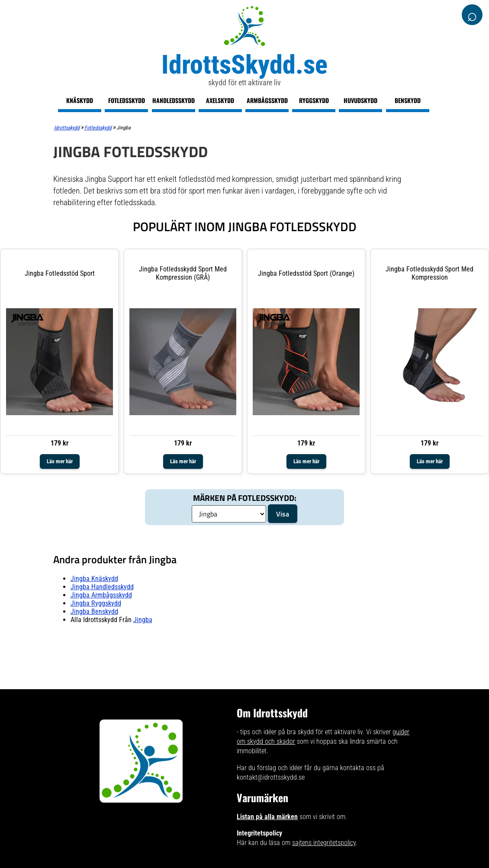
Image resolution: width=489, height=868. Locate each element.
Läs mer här (60, 461)
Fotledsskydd (127, 100)
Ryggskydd (314, 100)
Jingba (143, 620)
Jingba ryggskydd (96, 603)
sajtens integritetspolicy (324, 843)
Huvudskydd (360, 100)
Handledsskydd (174, 100)
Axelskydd (220, 100)
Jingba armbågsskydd (101, 595)
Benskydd (408, 100)
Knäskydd (80, 100)
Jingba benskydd (94, 611)
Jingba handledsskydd (102, 587)
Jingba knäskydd (94, 579)
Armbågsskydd (267, 100)
